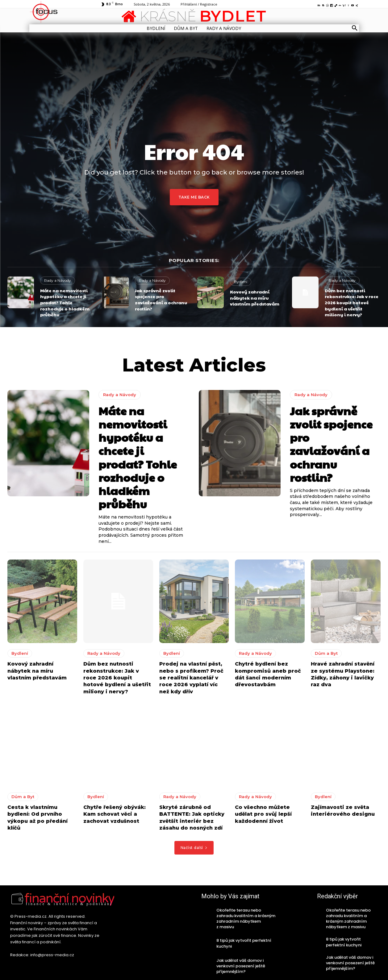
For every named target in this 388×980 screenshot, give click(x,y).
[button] (355, 28)
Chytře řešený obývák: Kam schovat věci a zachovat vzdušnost (115, 814)
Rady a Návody (58, 280)
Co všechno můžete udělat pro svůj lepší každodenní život (263, 814)
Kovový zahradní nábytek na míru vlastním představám (255, 298)
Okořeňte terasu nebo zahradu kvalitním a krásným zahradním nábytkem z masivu (246, 919)
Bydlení (241, 282)
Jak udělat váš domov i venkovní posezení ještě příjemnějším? (241, 966)
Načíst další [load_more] (194, 848)
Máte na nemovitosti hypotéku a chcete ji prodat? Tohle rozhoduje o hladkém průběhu (65, 302)
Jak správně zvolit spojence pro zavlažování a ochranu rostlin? (161, 299)
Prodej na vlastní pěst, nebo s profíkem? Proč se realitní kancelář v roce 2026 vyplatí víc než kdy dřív (191, 678)
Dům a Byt (326, 653)
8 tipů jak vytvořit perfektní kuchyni (244, 943)
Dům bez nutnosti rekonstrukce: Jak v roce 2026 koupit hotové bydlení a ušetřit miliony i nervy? (352, 302)
